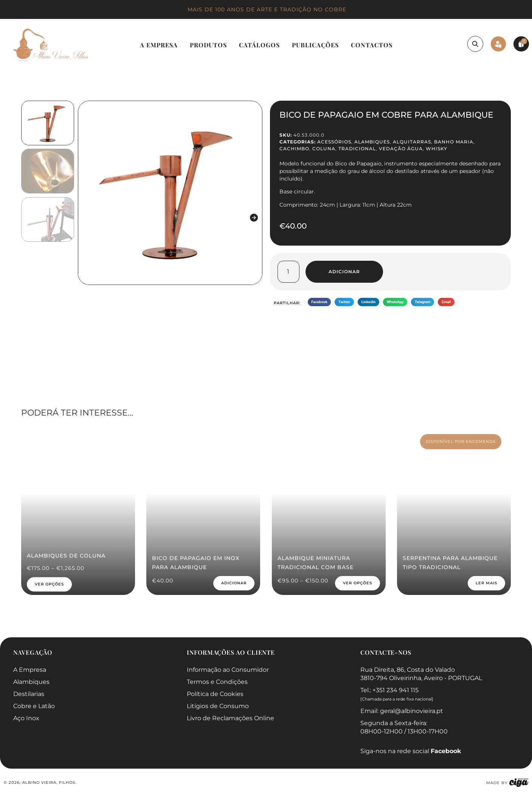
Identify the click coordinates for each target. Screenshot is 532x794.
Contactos (372, 45)
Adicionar (344, 272)
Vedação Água (401, 149)
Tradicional (357, 149)
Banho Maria (454, 142)
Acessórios (334, 142)
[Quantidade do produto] (288, 272)
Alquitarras (412, 142)
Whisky (437, 149)
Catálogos (259, 45)
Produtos (208, 45)
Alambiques (372, 142)
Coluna (324, 149)
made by (497, 783)
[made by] (519, 783)
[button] (86, 218)
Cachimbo (294, 149)
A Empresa (159, 45)
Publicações (315, 45)
